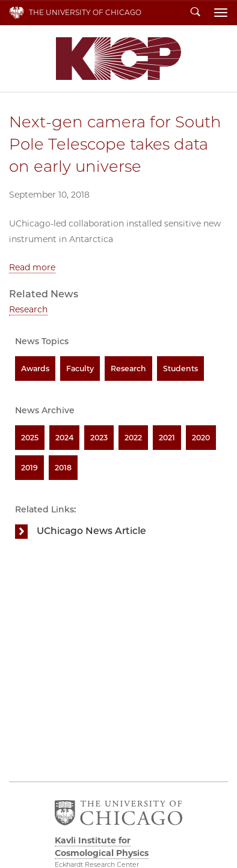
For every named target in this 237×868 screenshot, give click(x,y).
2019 (29, 468)
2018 (63, 468)
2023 (99, 438)
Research (28, 309)
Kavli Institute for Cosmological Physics (118, 59)
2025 (30, 438)
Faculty (80, 369)
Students (180, 369)
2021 (167, 438)
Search (195, 13)
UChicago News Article (91, 531)
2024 (64, 438)
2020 (201, 438)
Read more (32, 267)
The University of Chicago (85, 12)
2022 (133, 438)
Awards (35, 369)
